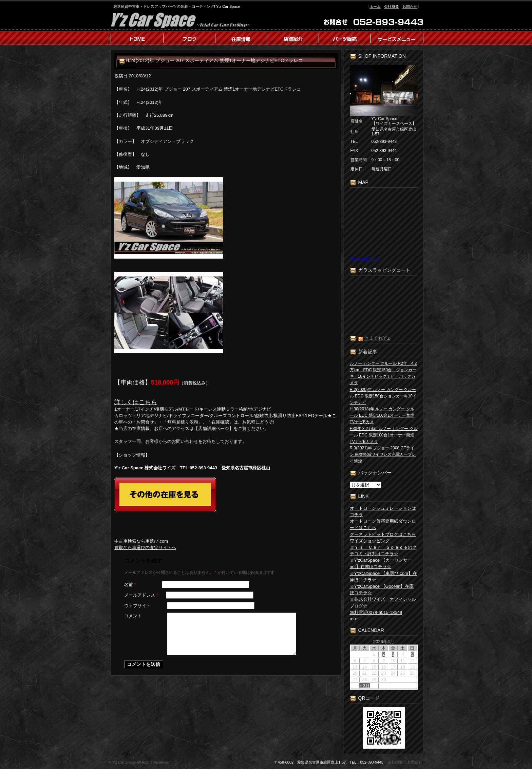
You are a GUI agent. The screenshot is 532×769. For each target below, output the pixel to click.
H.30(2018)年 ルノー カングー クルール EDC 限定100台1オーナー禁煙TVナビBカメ (382, 415)
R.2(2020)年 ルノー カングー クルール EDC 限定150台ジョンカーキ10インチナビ (383, 396)
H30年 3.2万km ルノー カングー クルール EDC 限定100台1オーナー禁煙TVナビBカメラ (384, 435)
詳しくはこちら (136, 402)
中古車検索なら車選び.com (141, 541)
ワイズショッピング (370, 541)
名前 (130, 585)
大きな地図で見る (365, 259)
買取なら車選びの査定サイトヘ (145, 548)
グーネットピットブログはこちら (383, 534)
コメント (133, 616)
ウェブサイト (137, 606)
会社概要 (392, 6)
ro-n (354, 619)
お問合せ (410, 6)
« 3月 (365, 686)
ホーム (375, 6)
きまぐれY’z (377, 338)
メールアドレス (141, 595)
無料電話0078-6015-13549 (376, 612)
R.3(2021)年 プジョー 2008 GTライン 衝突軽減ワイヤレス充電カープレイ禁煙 (383, 454)
